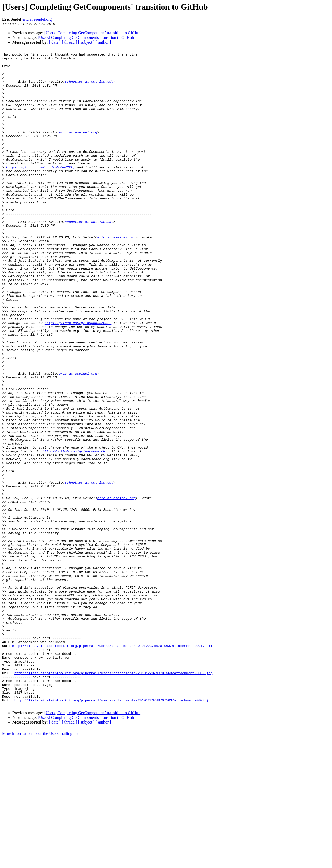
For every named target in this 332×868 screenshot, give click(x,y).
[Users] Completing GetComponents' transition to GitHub (92, 33)
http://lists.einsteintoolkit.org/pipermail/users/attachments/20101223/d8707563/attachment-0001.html (112, 765)
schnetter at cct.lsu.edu (89, 88)
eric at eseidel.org (37, 19)
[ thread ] (69, 42)
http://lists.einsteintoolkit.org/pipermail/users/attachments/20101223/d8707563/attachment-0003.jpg (113, 830)
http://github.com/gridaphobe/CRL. (78, 377)
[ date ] (55, 42)
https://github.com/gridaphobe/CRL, (41, 190)
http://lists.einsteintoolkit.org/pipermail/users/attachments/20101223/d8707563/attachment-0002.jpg (113, 797)
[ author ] (103, 42)
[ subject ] (86, 42)
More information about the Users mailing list (40, 863)
